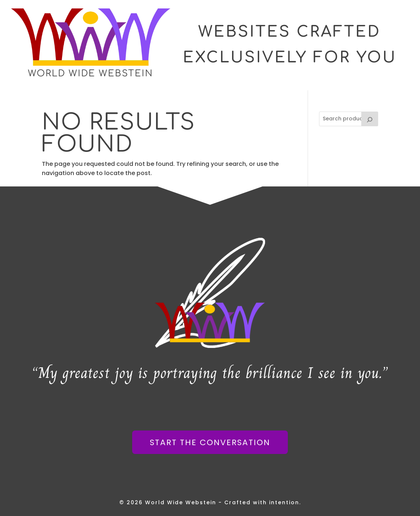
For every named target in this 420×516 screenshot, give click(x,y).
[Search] (370, 119)
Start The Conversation (210, 442)
